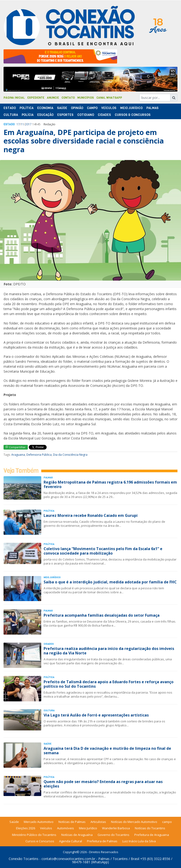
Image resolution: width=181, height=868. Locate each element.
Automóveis (66, 828)
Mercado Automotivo (39, 822)
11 (22, 124)
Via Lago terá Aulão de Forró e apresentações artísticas (96, 715)
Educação (45, 115)
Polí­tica (27, 108)
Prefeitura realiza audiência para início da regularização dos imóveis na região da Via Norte (109, 651)
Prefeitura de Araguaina (152, 835)
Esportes (65, 115)
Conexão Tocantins (24, 859)
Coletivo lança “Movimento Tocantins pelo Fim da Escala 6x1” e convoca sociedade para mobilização (103, 551)
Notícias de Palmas (72, 822)
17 (18, 124)
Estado (10, 108)
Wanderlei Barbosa (116, 828)
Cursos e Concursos (40, 841)
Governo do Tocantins (113, 835)
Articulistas (98, 822)
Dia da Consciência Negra (70, 455)
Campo (92, 108)
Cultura (11, 115)
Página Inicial (14, 98)
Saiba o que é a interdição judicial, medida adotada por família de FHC (110, 582)
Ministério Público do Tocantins (34, 835)
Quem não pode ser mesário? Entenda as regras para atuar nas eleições (103, 784)
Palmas (152, 108)
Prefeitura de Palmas (102, 841)
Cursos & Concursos (133, 115)
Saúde (62, 108)
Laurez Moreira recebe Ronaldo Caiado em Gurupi (91, 515)
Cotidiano (86, 115)
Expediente (36, 98)
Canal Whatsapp (109, 98)
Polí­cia (28, 115)
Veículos (109, 108)
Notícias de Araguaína (77, 835)
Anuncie (53, 98)
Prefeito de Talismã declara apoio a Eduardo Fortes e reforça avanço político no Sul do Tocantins (109, 684)
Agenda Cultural (71, 841)
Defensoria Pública (39, 455)
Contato (68, 98)
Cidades (104, 115)
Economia (45, 108)
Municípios (86, 98)
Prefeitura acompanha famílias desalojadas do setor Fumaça (102, 615)
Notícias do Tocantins (150, 828)
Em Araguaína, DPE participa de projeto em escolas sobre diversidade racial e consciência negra (84, 141)
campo (167, 822)
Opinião (77, 108)
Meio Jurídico (131, 108)
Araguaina (18, 455)
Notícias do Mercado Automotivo (134, 822)
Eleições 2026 (26, 828)
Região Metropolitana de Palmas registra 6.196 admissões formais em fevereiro (110, 484)
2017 (28, 124)
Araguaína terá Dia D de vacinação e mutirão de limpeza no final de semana (107, 751)
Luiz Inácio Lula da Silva (139, 841)
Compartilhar (16, 447)
